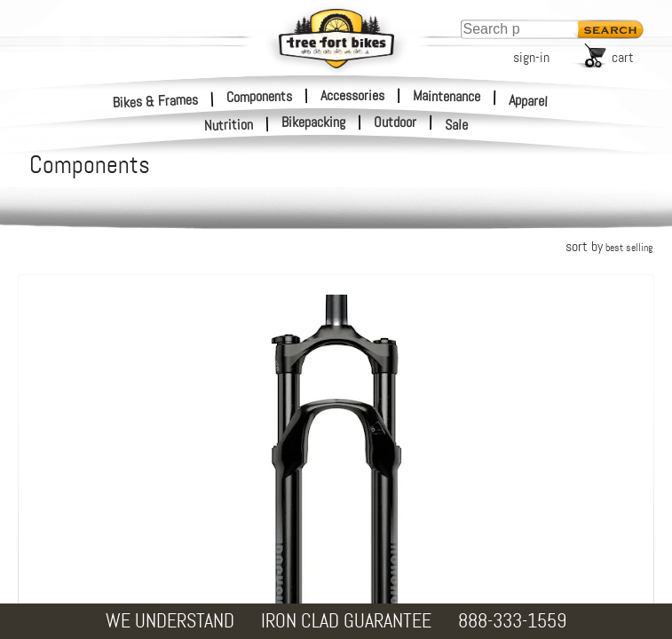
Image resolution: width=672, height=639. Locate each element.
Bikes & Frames (156, 101)
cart (623, 57)
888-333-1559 (512, 621)
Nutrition (229, 125)
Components (259, 96)
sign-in (531, 57)
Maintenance (447, 96)
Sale (457, 125)
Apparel (529, 101)
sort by (609, 246)
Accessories (352, 95)
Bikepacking (313, 122)
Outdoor (395, 122)
